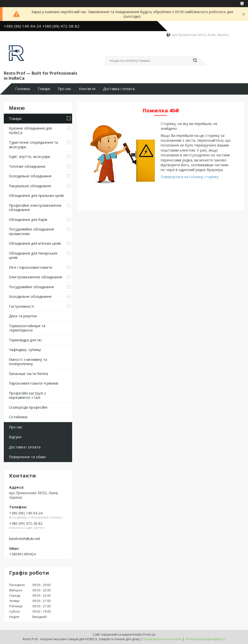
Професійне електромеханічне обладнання (35, 208)
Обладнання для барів (28, 220)
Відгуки (15, 437)
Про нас (65, 89)
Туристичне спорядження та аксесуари (33, 145)
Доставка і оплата (119, 89)
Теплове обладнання (27, 166)
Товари (44, 89)
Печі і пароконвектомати (30, 267)
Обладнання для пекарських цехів (33, 255)
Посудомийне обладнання (31, 287)
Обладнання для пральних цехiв (36, 195)
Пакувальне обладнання (30, 186)
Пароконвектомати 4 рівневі (34, 383)
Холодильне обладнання (30, 176)
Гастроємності (22, 306)
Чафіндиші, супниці (25, 350)
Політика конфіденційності (205, 639)
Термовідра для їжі (25, 340)
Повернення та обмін (27, 457)
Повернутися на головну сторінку (190, 177)
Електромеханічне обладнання (35, 277)
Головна (23, 89)
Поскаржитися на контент (162, 639)
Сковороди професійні (28, 407)
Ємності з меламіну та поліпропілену (28, 362)
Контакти (87, 89)
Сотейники (18, 417)
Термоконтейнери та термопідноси (27, 328)
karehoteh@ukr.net (25, 539)
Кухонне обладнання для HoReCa (30, 130)
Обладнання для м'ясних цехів (35, 243)
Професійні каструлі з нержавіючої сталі (27, 395)
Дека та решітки (23, 316)
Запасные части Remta (28, 374)
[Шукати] (195, 61)
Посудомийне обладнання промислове (31, 231)
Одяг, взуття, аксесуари (29, 157)
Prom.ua (149, 635)
